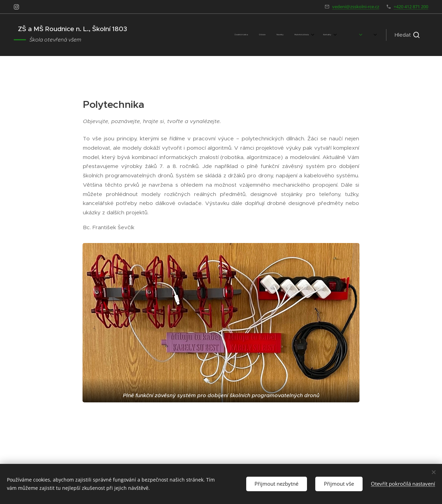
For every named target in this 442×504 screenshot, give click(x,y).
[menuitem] (220, 35)
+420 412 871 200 (411, 7)
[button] (407, 35)
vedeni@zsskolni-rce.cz (356, 7)
